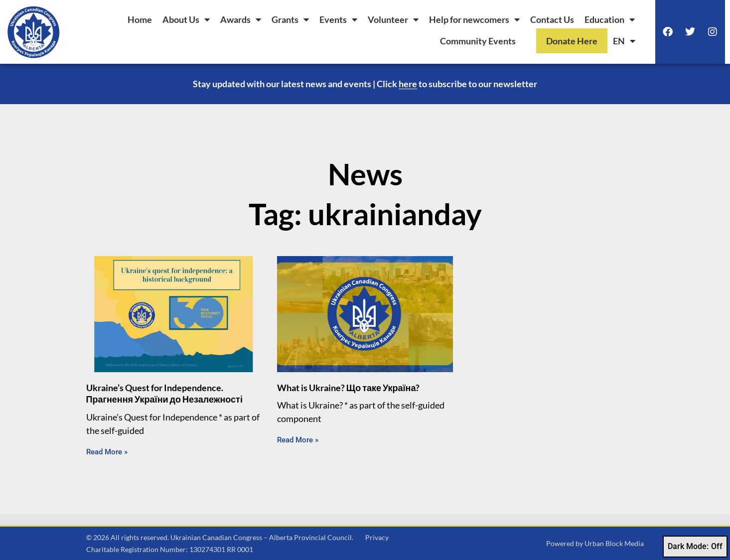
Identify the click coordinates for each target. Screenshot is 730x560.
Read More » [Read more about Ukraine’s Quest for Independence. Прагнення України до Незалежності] (107, 452)
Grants (290, 19)
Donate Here (572, 41)
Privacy (377, 537)
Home (140, 19)
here (408, 84)
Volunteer (393, 19)
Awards (241, 19)
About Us (186, 19)
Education (610, 19)
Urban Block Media (614, 543)
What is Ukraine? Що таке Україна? (349, 388)
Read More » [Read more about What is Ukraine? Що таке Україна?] (298, 440)
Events (338, 19)
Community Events (478, 41)
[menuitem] (624, 41)
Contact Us (552, 19)
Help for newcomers (474, 19)
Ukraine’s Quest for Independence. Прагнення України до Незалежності (164, 393)
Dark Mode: (695, 547)
